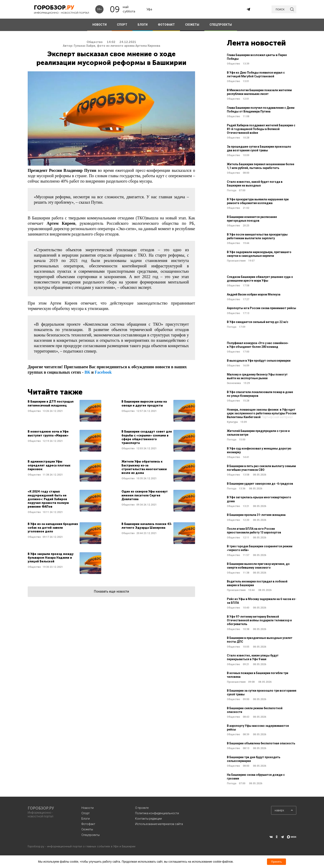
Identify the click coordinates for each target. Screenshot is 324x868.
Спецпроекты (91, 835)
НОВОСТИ (99, 25)
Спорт (86, 813)
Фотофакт (88, 824)
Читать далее (64, 411)
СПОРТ (122, 25)
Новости (88, 808)
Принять (276, 862)
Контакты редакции (148, 819)
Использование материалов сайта (159, 824)
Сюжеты (87, 829)
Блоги (86, 819)
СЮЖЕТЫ (192, 25)
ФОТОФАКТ (166, 25)
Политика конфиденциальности (157, 813)
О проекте (142, 808)
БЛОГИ (143, 25)
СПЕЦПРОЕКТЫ (221, 25)
